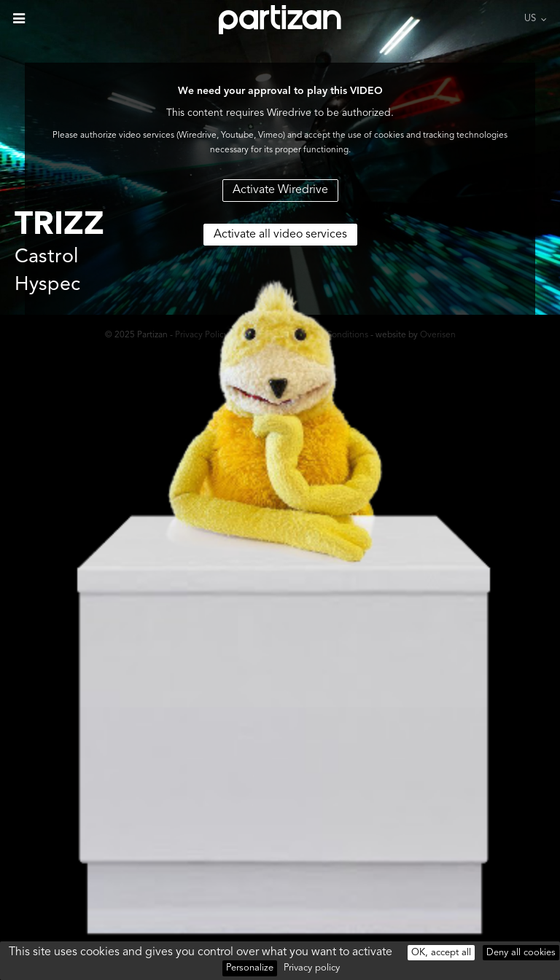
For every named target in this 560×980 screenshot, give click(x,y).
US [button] (530, 19)
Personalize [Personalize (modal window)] (250, 968)
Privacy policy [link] (312, 968)
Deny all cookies (521, 953)
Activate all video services (280, 235)
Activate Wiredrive (280, 190)
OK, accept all (441, 953)
